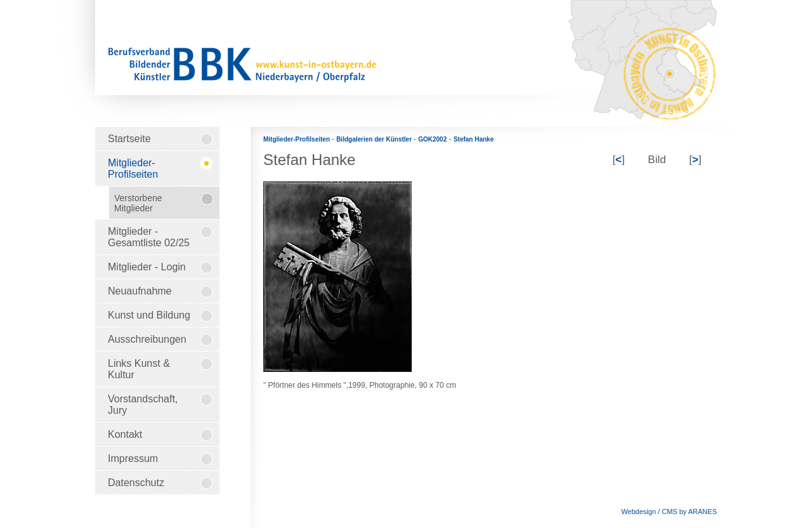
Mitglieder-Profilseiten (298, 139)
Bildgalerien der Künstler (375, 139)
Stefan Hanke (474, 139)
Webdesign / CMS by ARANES (669, 511)
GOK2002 (432, 139)
